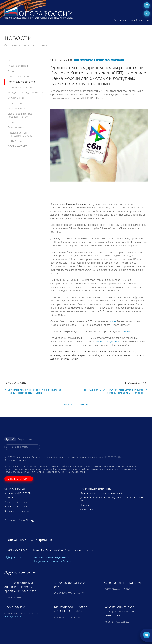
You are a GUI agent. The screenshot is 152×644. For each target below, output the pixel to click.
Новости (16, 46)
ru (147, 13)
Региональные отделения (51, 557)
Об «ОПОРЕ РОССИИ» (16, 489)
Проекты (85, 505)
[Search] (22, 447)
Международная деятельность (25, 92)
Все (10, 60)
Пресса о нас (15, 103)
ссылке (126, 335)
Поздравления (16, 127)
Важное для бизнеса (20, 76)
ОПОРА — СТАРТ (17, 146)
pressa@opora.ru (13, 616)
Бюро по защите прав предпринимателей (20, 115)
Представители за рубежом (53, 561)
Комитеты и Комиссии (16, 502)
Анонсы (12, 71)
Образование (87, 510)
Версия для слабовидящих (132, 20)
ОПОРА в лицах (17, 98)
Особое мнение (17, 108)
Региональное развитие (36, 46)
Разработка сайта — (19, 520)
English (22, 439)
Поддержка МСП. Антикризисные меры (20, 134)
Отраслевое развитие (20, 87)
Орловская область (113, 60)
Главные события (18, 66)
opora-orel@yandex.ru (110, 345)
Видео (12, 122)
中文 (31, 439)
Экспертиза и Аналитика (17, 511)
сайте (112, 325)
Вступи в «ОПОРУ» (19, 479)
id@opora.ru (13, 557)
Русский (10, 439)
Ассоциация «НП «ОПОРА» (18, 493)
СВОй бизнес (15, 141)
